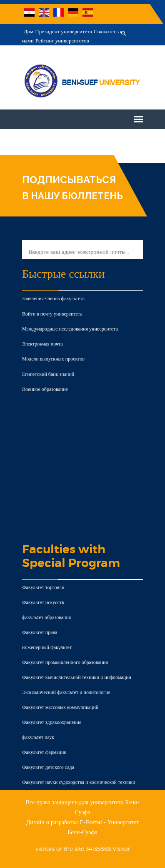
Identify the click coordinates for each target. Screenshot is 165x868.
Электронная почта (42, 344)
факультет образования (46, 617)
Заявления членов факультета (53, 298)
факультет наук (38, 737)
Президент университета (63, 31)
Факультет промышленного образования (65, 662)
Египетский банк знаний (48, 374)
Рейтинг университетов (62, 41)
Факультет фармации (44, 752)
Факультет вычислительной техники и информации (77, 677)
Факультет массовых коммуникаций (60, 707)
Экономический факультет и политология (66, 692)
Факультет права (40, 632)
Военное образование (45, 389)
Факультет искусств (43, 602)
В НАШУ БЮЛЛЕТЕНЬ (72, 196)
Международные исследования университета (70, 329)
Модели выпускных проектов (53, 359)
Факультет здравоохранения (52, 722)
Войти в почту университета (52, 314)
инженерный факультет (47, 647)
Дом (29, 31)
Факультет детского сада (48, 767)
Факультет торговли (43, 587)
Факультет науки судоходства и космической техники (79, 782)
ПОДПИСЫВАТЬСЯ (69, 180)
